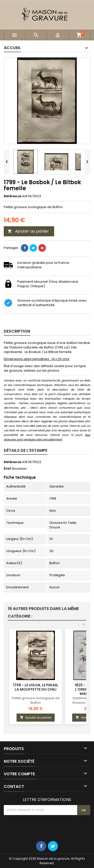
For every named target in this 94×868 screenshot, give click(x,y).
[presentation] (42, 827)
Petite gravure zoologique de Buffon (36, 700)
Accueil (12, 48)
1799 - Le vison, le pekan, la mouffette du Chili (36, 687)
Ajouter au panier (28, 231)
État (7, 469)
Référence (13, 196)
